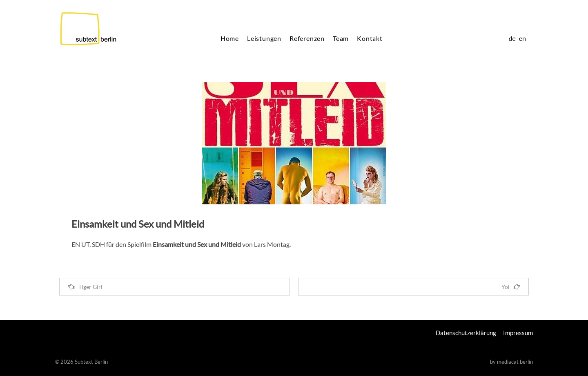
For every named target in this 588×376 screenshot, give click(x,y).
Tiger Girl (85, 287)
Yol (511, 287)
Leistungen (264, 38)
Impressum (518, 333)
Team (341, 38)
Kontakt (370, 38)
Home (230, 38)
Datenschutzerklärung (466, 333)
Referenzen (307, 38)
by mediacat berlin (511, 362)
